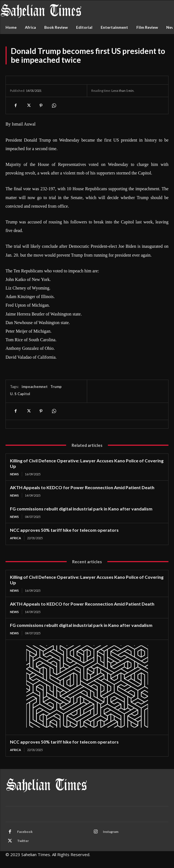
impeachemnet (35, 387)
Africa (15, 538)
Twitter (23, 841)
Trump (56, 387)
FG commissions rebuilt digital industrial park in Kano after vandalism (81, 509)
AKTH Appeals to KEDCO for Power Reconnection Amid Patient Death (82, 487)
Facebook (25, 832)
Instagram (111, 832)
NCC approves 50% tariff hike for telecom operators (64, 530)
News (14, 474)
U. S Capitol (20, 394)
